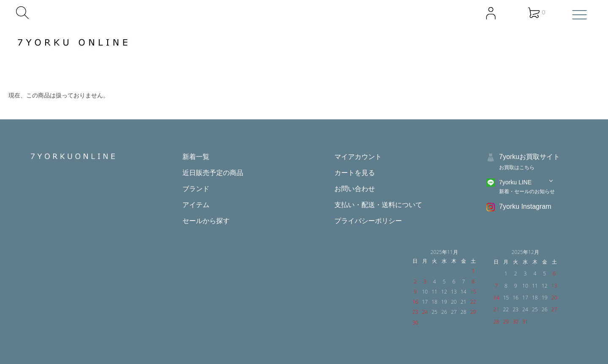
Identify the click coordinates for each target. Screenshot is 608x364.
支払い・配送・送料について (378, 205)
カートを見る (355, 173)
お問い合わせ (355, 189)
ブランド (196, 189)
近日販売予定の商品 (213, 173)
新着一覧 (196, 157)
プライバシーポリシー (368, 221)
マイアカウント (358, 157)
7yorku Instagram (525, 206)
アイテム (196, 205)
